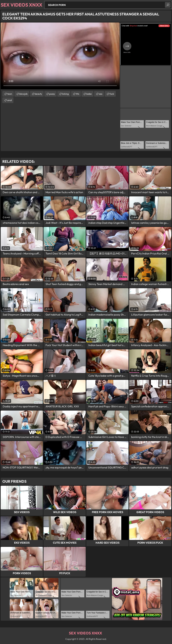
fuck (112, 94)
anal (9, 100)
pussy (52, 94)
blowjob (23, 94)
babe (89, 94)
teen (10, 94)
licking (65, 94)
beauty (38, 94)
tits (78, 94)
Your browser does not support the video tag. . (60, 56)
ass (101, 94)
